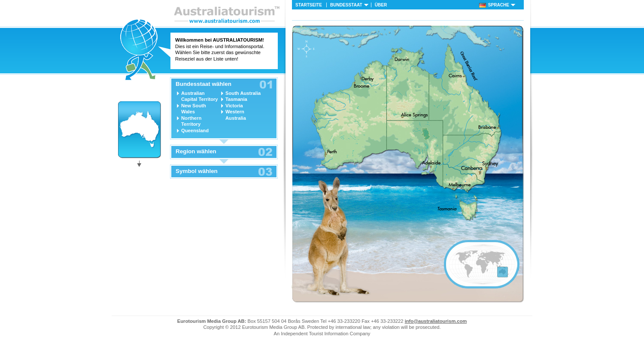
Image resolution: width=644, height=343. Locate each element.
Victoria (234, 106)
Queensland (195, 131)
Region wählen (196, 152)
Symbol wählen (197, 171)
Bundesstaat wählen (204, 84)
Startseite (309, 5)
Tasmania (236, 99)
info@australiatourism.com (436, 321)
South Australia (243, 93)
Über (381, 5)
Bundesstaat (346, 5)
